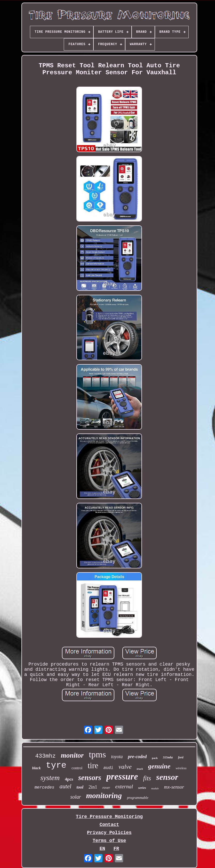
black (36, 768)
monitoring (104, 795)
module (155, 788)
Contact (109, 825)
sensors (90, 777)
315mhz (168, 757)
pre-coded (137, 757)
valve (125, 767)
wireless (181, 768)
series (142, 788)
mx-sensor (174, 787)
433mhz (46, 756)
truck (140, 769)
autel (66, 786)
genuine (159, 766)
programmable (138, 798)
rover (106, 788)
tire (93, 765)
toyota (117, 757)
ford (181, 757)
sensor (167, 777)
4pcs (69, 779)
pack (155, 758)
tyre (56, 765)
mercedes (45, 788)
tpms (97, 754)
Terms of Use (109, 841)
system (50, 778)
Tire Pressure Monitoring (109, 817)
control (77, 768)
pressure (122, 777)
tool (80, 787)
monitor (72, 755)
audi (108, 768)
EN (102, 849)
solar (75, 797)
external (124, 787)
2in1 (93, 787)
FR (116, 849)
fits (147, 778)
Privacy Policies (109, 833)
